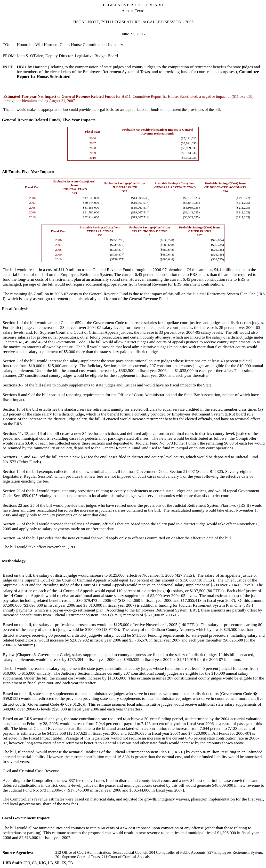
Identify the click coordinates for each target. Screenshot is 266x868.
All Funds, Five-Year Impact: (28, 172)
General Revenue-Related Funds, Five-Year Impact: (48, 120)
